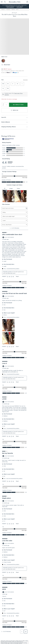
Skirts (17, 10)
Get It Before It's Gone (18, 105)
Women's (3, 10)
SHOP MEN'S (20, 7)
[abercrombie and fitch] (14, 2)
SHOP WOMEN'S (10, 7)
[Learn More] (11, 73)
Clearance (8, 10)
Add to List (14, 110)
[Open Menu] (1, 2)
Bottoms (13, 10)
